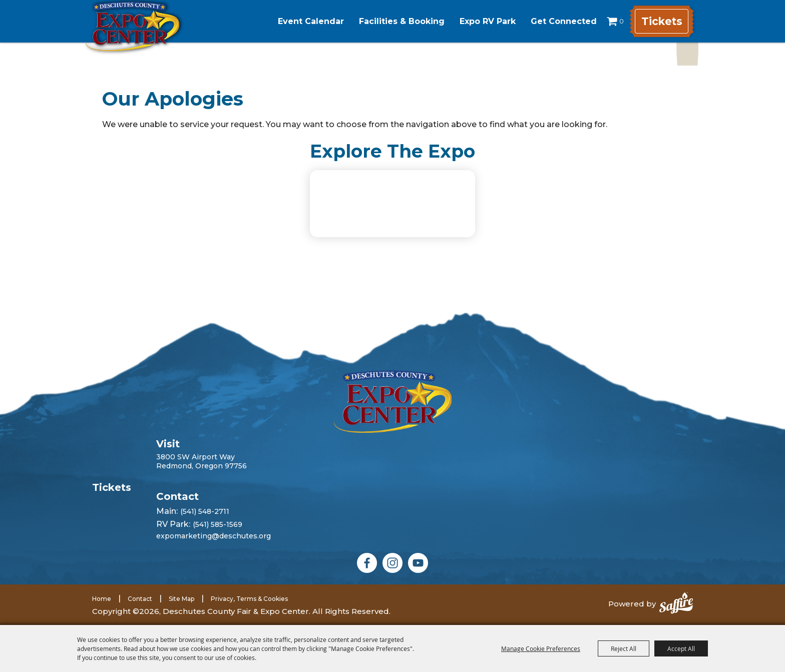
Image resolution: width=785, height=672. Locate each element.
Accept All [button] (681, 648)
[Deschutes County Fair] (393, 402)
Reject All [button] (624, 648)
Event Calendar (302, 21)
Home (102, 599)
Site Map (181, 599)
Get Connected (555, 21)
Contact (140, 599)
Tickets (660, 21)
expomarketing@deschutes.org (214, 536)
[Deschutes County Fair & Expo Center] (148, 34)
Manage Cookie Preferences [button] (541, 648)
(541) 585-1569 (218, 524)
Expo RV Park (479, 21)
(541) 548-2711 (205, 511)
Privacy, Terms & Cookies (249, 599)
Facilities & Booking (393, 21)
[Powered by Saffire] (676, 604)
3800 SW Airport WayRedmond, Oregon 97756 (202, 461)
